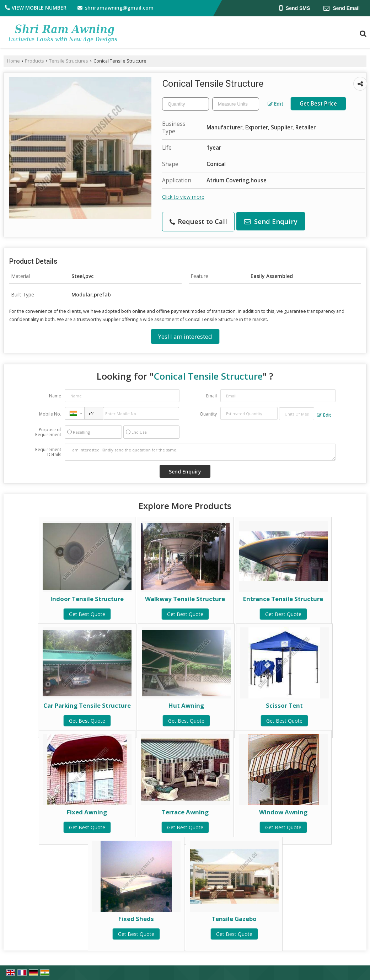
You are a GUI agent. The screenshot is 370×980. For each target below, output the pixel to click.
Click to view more (183, 197)
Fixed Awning (87, 812)
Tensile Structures (69, 61)
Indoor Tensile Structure (87, 599)
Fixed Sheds (136, 919)
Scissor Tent (284, 705)
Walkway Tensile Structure (185, 599)
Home (14, 61)
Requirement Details (48, 452)
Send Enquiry (271, 221)
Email (211, 396)
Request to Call (198, 221)
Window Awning (283, 812)
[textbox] (236, 104)
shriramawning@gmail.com (119, 8)
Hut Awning (186, 705)
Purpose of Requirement (48, 432)
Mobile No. (50, 414)
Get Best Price (318, 104)
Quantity (208, 414)
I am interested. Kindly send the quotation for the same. (200, 452)
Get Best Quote (87, 614)
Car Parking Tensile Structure (87, 705)
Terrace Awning (185, 812)
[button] (39, 8)
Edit (276, 104)
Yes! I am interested (185, 336)
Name (55, 396)
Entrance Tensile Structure (283, 599)
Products (34, 61)
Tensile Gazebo (234, 919)
